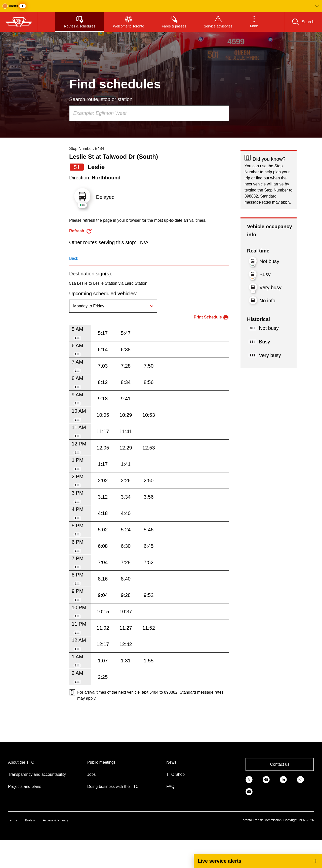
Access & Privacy (55, 820)
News (171, 762)
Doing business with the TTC (113, 786)
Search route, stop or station (101, 99)
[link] (249, 779)
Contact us (280, 764)
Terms (12, 820)
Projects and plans (25, 786)
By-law (30, 820)
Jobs (92, 774)
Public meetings (102, 762)
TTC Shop (175, 774)
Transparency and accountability (37, 774)
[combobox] (149, 113)
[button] (161, 6)
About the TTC (21, 762)
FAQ (170, 786)
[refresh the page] (81, 231)
